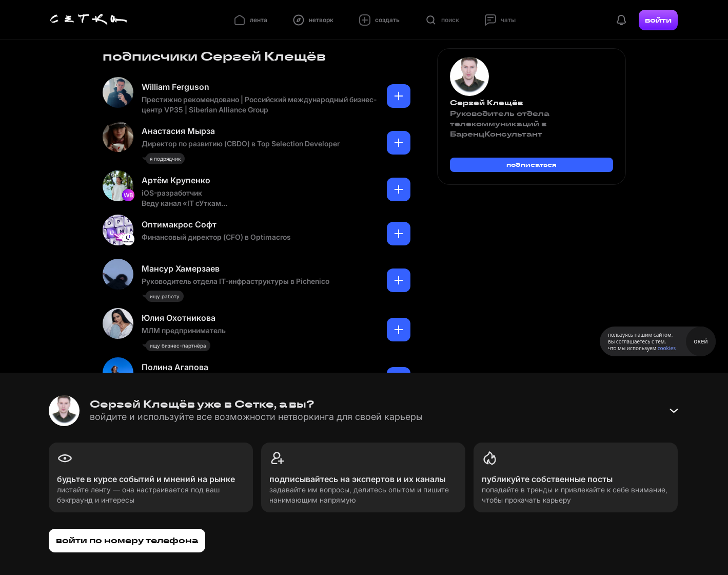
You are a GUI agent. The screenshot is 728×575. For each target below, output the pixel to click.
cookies (667, 348)
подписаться (532, 165)
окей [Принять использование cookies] (701, 341)
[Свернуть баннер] (674, 411)
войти (658, 20)
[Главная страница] (89, 20)
